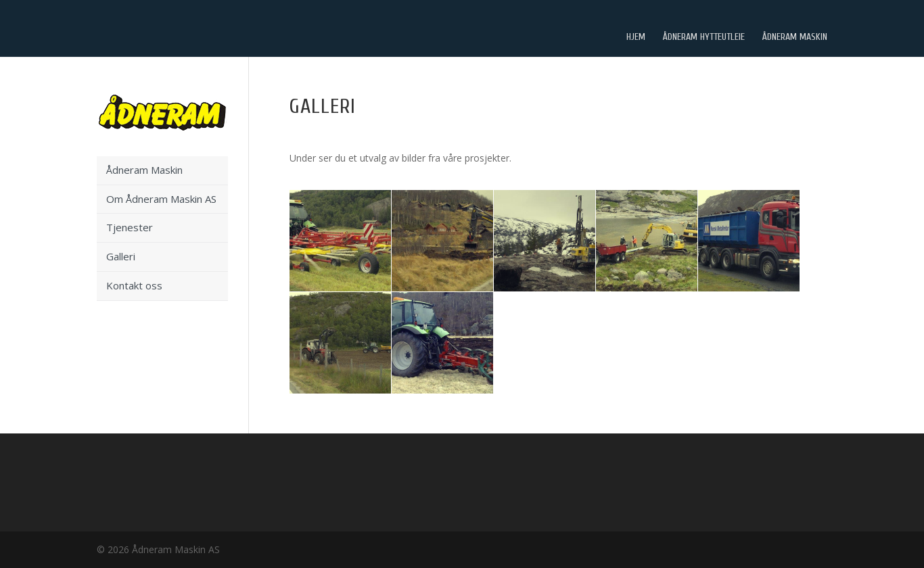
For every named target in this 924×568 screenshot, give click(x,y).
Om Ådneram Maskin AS (161, 199)
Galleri (121, 256)
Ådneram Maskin (795, 40)
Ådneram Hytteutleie (704, 40)
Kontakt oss (134, 285)
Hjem (636, 40)
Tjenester (130, 227)
